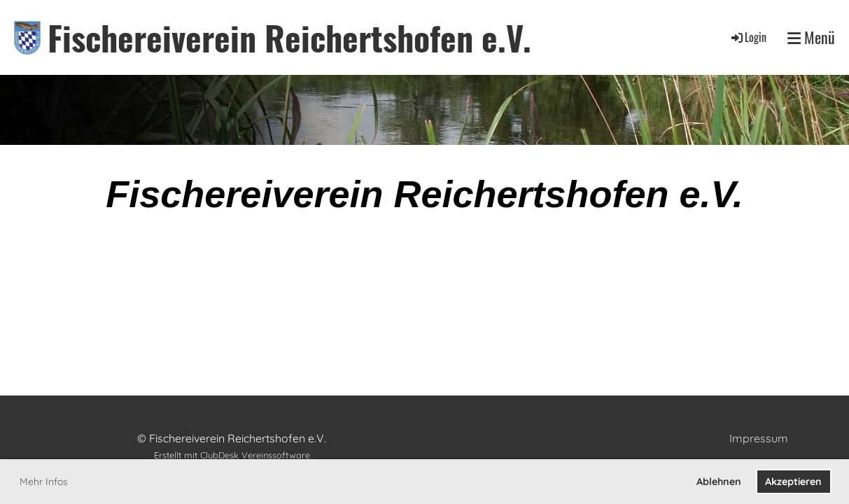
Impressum (759, 438)
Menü (811, 37)
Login (748, 37)
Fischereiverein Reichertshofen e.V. (289, 37)
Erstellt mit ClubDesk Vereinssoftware (232, 455)
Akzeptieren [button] (793, 482)
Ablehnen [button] (719, 482)
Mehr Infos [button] (44, 482)
